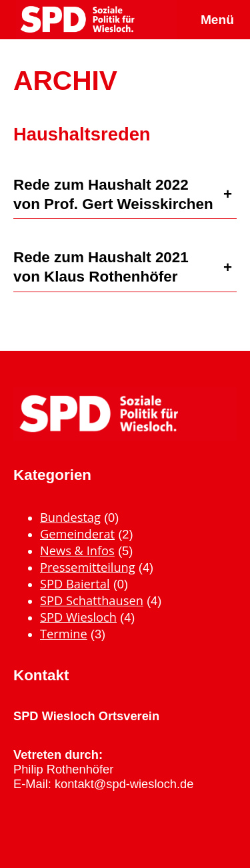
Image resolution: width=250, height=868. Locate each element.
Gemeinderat (77, 534)
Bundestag (70, 517)
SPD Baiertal (75, 583)
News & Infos (77, 550)
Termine (64, 633)
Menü (217, 20)
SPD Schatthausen (92, 600)
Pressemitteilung (88, 567)
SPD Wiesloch (78, 617)
